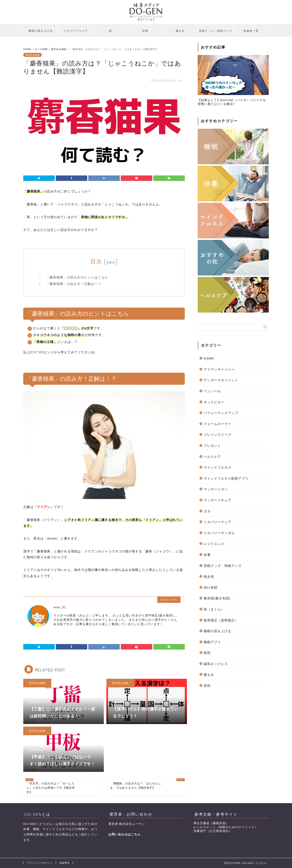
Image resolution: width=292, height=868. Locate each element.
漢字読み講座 (33, 55)
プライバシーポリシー (40, 863)
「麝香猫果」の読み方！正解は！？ (74, 284)
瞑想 (207, 653)
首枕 (207, 686)
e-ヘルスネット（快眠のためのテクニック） (226, 827)
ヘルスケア (212, 457)
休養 (145, 31)
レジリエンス (214, 544)
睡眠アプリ (212, 642)
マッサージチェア (217, 500)
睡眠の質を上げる (41, 31)
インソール (212, 391)
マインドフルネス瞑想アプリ (226, 478)
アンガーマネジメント (221, 380)
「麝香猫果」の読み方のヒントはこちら (77, 277)
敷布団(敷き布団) (217, 598)
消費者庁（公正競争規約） (213, 831)
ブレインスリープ (217, 435)
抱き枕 (209, 576)
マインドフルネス (217, 467)
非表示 (111, 262)
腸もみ (180, 31)
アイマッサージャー (219, 369)
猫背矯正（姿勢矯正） (221, 620)
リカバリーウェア (76, 31)
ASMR (209, 358)
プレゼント (212, 446)
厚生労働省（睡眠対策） (211, 823)
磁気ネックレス (216, 664)
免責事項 (64, 863)
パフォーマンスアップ (221, 413)
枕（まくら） (214, 609)
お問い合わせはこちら (124, 834)
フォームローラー (217, 424)
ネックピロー (214, 402)
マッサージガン (216, 489)
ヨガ (207, 511)
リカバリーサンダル (219, 533)
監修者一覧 (251, 31)
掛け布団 (211, 587)
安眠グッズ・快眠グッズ (216, 31)
